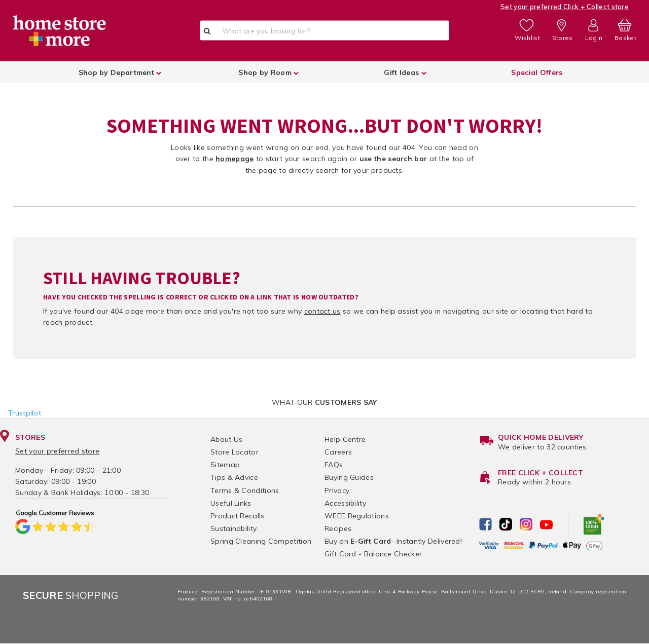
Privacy (337, 490)
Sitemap (225, 465)
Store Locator (235, 452)
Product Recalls (238, 516)
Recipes (338, 528)
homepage (235, 159)
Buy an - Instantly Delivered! (393, 541)
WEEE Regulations (357, 516)
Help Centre (345, 439)
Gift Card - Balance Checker (373, 554)
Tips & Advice (234, 477)
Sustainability (233, 528)
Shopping (71, 595)
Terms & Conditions (245, 490)
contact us (322, 311)
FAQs (334, 465)
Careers (338, 452)
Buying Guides (349, 477)
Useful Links (231, 503)
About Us (226, 439)
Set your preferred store (57, 451)
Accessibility (345, 503)
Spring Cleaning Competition (261, 541)
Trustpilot (25, 413)
